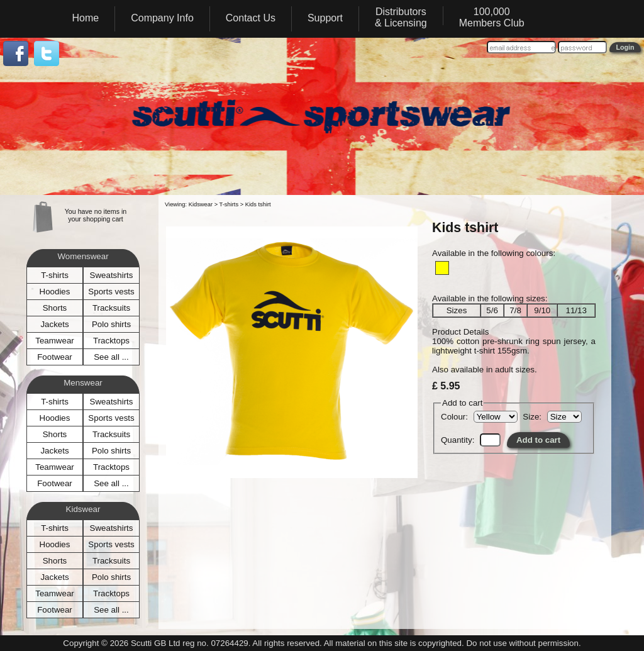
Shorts (55, 308)
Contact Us (251, 18)
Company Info (162, 18)
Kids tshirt (258, 204)
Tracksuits (111, 308)
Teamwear (54, 341)
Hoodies (55, 292)
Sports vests (111, 292)
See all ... (111, 357)
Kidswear (201, 204)
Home (86, 18)
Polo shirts (111, 324)
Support (325, 18)
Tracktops (111, 341)
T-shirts (55, 275)
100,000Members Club (492, 17)
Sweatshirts (112, 275)
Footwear (55, 357)
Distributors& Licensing (401, 17)
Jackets (54, 324)
